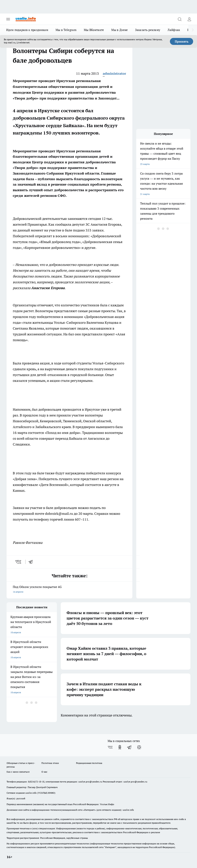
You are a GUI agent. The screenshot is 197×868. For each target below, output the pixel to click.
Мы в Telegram (66, 30)
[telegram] (32, 562)
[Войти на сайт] (189, 19)
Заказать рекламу (148, 30)
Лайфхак (174, 30)
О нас (44, 772)
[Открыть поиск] (180, 19)
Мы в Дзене (119, 30)
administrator (114, 73)
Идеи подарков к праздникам (27, 30)
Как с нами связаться (18, 772)
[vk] (19, 562)
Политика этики (50, 763)
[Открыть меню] (8, 19)
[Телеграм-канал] (129, 747)
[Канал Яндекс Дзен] (139, 747)
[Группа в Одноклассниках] (120, 747)
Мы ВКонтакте (94, 30)
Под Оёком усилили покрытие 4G (69, 590)
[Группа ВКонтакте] (110, 747)
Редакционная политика (89, 763)
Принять (182, 41)
